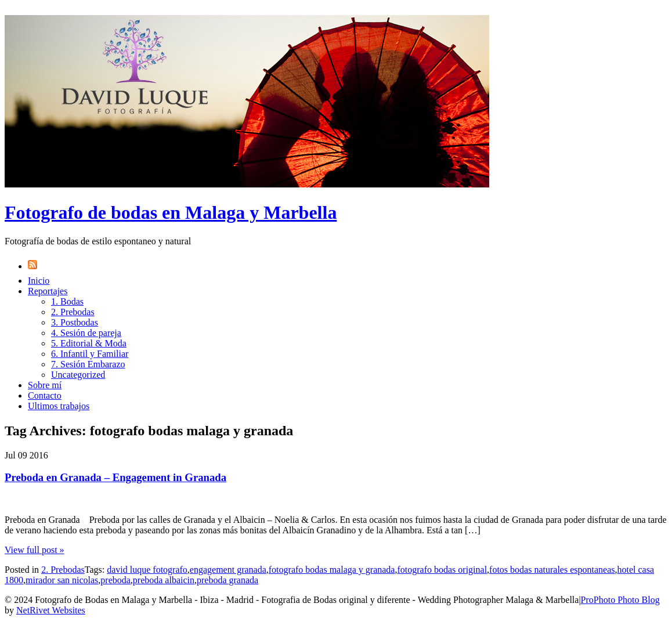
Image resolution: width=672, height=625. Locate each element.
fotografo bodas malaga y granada (332, 570)
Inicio (39, 281)
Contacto (45, 395)
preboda (115, 580)
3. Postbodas (75, 322)
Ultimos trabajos (59, 406)
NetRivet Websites (51, 610)
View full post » (35, 550)
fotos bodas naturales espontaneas (552, 570)
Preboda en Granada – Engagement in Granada (115, 477)
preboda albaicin (164, 580)
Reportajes (48, 291)
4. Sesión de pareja (86, 333)
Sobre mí (45, 385)
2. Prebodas (73, 312)
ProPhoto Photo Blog (620, 600)
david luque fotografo (147, 570)
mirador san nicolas (62, 580)
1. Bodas (67, 301)
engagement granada (228, 570)
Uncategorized (78, 375)
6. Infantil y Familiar (90, 354)
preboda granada (227, 580)
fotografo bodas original (442, 570)
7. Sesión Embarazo (88, 364)
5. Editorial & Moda (89, 343)
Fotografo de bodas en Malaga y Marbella (171, 212)
